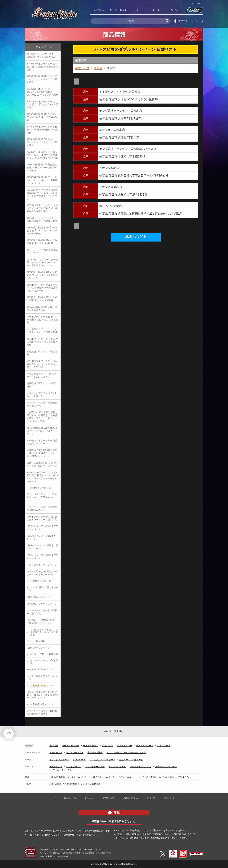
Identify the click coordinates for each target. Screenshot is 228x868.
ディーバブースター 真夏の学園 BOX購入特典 (42, 508)
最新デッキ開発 (95, 753)
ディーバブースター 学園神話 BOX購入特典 (42, 404)
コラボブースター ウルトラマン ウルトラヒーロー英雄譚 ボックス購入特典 (42, 288)
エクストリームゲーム (191, 21)
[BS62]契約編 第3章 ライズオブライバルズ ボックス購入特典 (42, 117)
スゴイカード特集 (75, 753)
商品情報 (99, 10)
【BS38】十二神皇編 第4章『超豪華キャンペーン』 (41, 622)
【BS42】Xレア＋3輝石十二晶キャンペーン (42, 547)
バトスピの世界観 (92, 784)
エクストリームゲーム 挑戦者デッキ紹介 (126, 753)
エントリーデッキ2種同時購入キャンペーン (42, 251)
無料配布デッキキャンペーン (42, 604)
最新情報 (54, 746)
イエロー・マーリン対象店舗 (44, 662)
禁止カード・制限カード (131, 760)
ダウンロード (79, 760)
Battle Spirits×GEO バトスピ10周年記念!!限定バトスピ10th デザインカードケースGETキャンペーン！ (43, 477)
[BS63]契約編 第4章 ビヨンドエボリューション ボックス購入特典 (42, 79)
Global (197, 3)
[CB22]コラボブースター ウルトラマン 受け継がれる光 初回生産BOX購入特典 (42, 208)
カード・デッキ (118, 10)
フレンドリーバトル (95, 767)
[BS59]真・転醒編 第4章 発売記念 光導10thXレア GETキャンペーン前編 (42, 230)
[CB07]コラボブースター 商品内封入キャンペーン (42, 442)
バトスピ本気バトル (152, 777)
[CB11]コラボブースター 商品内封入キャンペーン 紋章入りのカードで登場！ (42, 364)
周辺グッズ (108, 746)
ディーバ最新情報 (36, 641)
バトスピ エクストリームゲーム (65, 777)
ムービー (137, 10)
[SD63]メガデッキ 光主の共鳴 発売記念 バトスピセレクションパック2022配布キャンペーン (42, 194)
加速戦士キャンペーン (38, 648)
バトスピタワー (125, 746)
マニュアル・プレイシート (102, 760)
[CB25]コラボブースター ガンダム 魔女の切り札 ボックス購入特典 (42, 104)
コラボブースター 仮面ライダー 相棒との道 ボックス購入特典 (42, 320)
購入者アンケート (145, 746)
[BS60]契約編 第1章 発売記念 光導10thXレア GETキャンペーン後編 (42, 167)
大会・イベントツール (166, 767)
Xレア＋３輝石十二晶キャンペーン (43, 589)
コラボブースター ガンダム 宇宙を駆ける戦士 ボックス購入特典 (42, 342)
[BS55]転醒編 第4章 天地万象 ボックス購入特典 (42, 309)
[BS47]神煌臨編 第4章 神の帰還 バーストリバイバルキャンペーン (42, 431)
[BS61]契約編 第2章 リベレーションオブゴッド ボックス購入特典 (42, 142)
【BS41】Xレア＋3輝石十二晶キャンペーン (42, 557)
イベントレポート (117, 767)
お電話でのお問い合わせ (130, 798)
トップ (53, 798)
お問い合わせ (89, 798)
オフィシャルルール (59, 760)
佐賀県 (98, 68)
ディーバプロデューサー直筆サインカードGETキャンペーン (42, 497)
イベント (175, 10)
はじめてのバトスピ (70, 798)
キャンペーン (44, 47)
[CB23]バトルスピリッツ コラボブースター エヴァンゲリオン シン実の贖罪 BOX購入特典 (42, 155)
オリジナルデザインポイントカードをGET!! (42, 395)
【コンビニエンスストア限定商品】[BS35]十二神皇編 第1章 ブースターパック (43, 695)
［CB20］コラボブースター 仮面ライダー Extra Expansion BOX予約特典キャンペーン (43, 262)
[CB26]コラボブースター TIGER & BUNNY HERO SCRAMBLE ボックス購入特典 (43, 92)
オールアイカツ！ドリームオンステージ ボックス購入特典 (42, 331)
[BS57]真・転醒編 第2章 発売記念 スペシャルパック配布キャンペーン (42, 275)
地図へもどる (136, 237)
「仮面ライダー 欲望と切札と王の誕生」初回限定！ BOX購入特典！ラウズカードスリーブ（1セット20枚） (42, 417)
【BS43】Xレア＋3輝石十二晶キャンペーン (42, 528)
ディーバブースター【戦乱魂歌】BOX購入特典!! (42, 712)
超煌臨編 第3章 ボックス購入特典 (42, 385)
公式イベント (56, 767)
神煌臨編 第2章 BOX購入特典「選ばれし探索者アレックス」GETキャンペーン (42, 453)
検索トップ (82, 68)
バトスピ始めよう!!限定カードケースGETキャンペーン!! (42, 573)
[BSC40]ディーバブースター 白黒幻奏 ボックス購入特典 (41, 56)
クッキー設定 (151, 798)
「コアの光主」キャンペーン (42, 565)
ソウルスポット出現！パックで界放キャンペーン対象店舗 (44, 632)
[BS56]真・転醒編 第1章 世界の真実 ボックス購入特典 (42, 299)
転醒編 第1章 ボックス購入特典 (42, 353)
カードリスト (56, 753)
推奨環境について (108, 798)
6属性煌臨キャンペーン (39, 597)
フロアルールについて (141, 767)
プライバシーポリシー (171, 798)
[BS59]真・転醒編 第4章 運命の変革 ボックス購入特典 (42, 242)
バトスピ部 (194, 11)
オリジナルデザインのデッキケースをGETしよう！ (42, 375)
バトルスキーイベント (64, 770)
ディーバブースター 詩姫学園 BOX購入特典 (42, 612)
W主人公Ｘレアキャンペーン (42, 669)
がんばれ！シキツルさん (177, 777)
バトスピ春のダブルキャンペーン (42, 678)
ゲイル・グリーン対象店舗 (44, 654)
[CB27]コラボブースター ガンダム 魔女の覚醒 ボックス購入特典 (42, 67)
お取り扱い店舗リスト (42, 488)
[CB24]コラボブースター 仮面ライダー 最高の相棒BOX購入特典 (42, 130)
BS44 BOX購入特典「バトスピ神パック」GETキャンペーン (43, 464)
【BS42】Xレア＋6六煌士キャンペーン (42, 537)
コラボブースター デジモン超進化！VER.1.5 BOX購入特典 (42, 518)
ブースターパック (71, 746)
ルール (156, 10)
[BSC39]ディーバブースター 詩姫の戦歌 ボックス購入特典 (42, 219)
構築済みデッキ (91, 746)
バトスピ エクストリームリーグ (99, 777)
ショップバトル (74, 767)
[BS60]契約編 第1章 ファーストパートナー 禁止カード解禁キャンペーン (42, 180)
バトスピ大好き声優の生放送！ (64, 784)
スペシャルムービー (128, 777)
